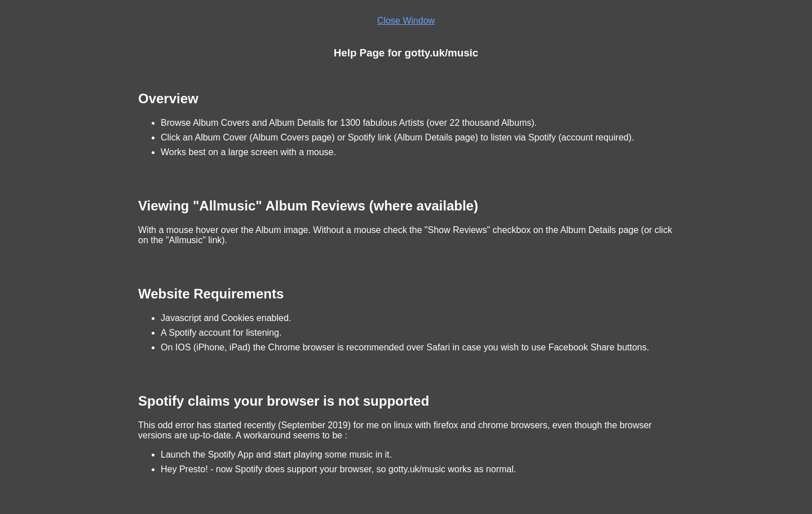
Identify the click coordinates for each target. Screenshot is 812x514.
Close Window (406, 21)
